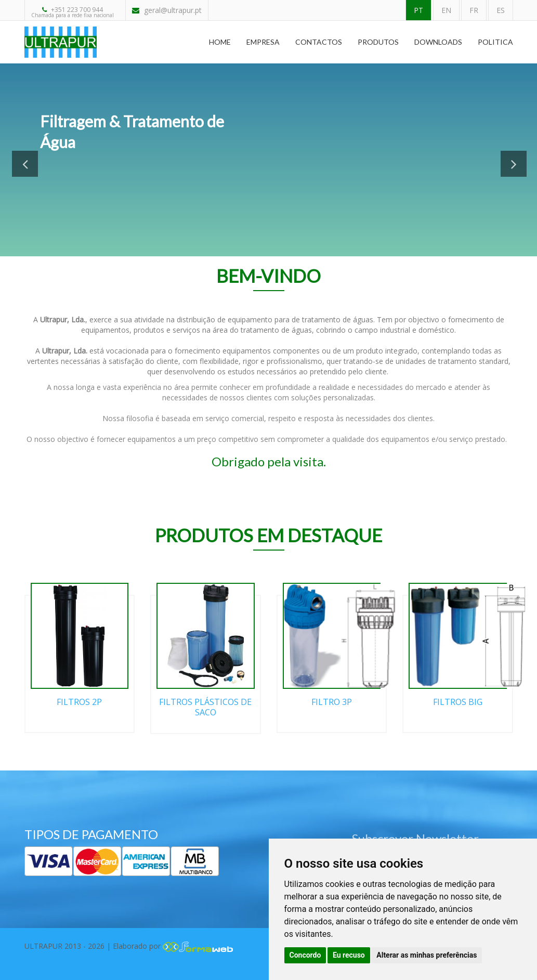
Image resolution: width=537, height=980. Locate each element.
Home (220, 42)
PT (418, 10)
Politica (495, 42)
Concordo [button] (305, 955)
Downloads (438, 42)
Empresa (263, 42)
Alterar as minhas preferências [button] (427, 955)
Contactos (319, 42)
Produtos (378, 42)
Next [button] (514, 164)
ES (501, 10)
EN (446, 10)
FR (474, 10)
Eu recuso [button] (349, 955)
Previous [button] (25, 164)
